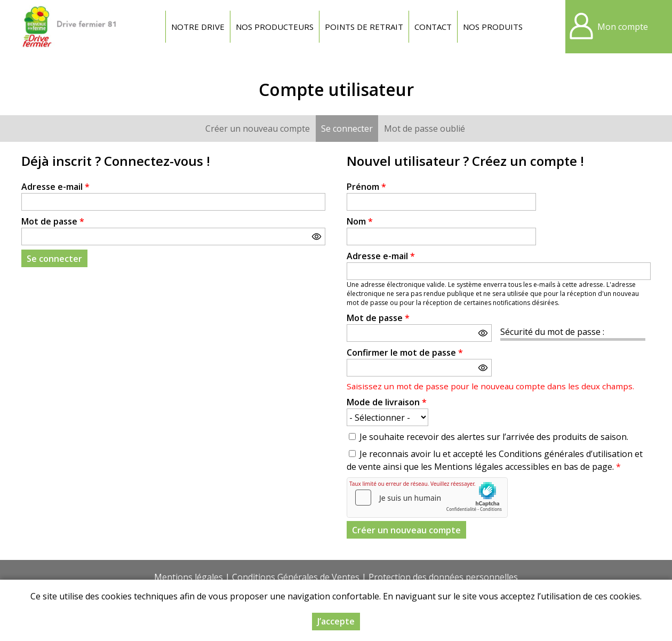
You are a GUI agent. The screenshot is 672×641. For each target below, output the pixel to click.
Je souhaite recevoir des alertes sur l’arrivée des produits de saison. (494, 437)
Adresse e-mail (55, 187)
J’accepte (336, 621)
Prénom (366, 187)
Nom (360, 221)
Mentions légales (189, 577)
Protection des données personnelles (443, 577)
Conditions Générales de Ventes (296, 577)
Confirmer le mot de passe (405, 352)
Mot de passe (53, 221)
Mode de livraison (387, 402)
